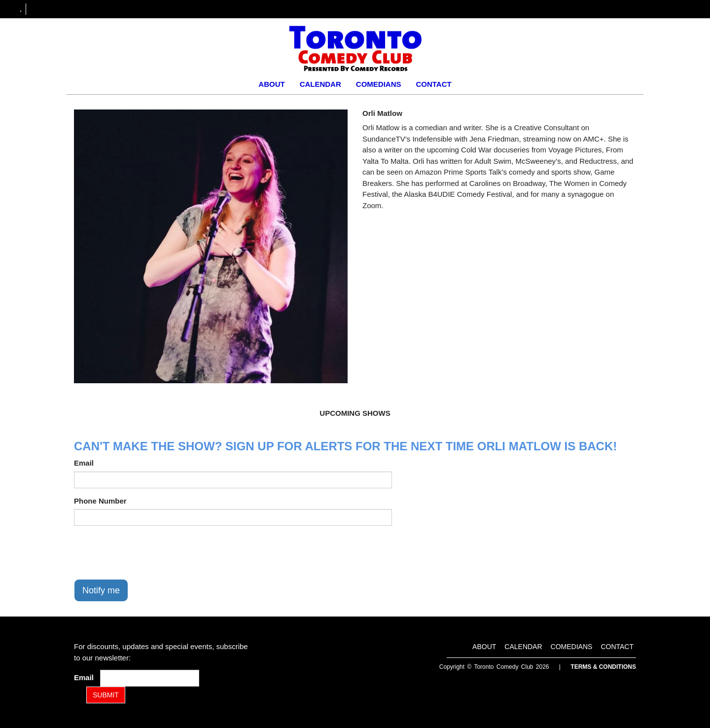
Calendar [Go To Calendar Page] (320, 84)
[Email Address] (150, 678)
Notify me (101, 590)
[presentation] (149, 552)
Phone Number (100, 501)
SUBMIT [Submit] (106, 695)
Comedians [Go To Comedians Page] (379, 84)
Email (84, 463)
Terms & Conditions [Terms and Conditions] (603, 667)
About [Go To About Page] (271, 84)
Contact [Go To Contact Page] (433, 84)
